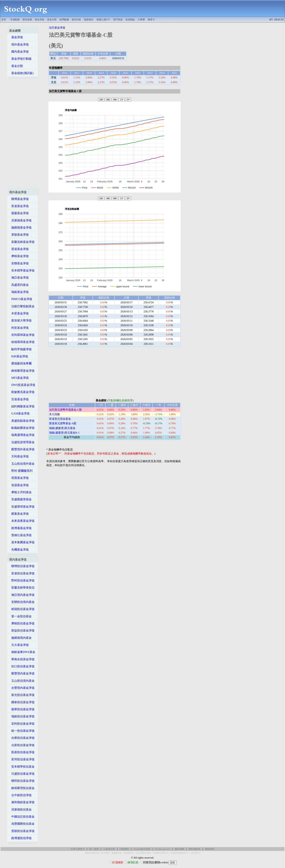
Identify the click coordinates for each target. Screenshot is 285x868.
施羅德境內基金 (20, 638)
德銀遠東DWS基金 (22, 652)
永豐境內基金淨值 (22, 688)
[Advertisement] (168, 9)
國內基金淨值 (19, 52)
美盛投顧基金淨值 (22, 421)
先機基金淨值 (19, 550)
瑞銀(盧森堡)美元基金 (62, 428)
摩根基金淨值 (19, 256)
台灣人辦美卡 (78, 849)
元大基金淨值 (19, 645)
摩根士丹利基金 (20, 492)
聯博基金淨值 (19, 199)
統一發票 (94, 849)
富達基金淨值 (19, 206)
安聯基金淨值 (19, 263)
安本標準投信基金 (22, 767)
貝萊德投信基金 (20, 810)
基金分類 (52, 20)
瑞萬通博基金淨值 (22, 435)
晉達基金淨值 (19, 249)
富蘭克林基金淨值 (22, 242)
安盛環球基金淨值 (22, 507)
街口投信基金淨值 (22, 666)
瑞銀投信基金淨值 (22, 716)
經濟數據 (64, 20)
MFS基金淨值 (19, 378)
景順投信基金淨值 (22, 831)
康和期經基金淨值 (22, 802)
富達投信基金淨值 (22, 573)
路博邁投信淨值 (20, 838)
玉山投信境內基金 (22, 681)
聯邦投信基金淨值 (22, 781)
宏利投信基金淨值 (22, 724)
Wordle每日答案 (142, 849)
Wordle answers (162, 849)
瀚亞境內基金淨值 (22, 595)
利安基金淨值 (19, 328)
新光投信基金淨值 (22, 695)
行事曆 (141, 20)
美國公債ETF (103, 20)
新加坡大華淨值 (20, 320)
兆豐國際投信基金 (22, 824)
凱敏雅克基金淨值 (22, 392)
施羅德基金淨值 (20, 228)
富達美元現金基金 (60, 419)
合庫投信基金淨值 (22, 738)
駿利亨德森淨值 (20, 349)
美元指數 (55, 414)
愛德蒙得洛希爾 (20, 363)
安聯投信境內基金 (22, 602)
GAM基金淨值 (19, 413)
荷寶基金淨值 (19, 478)
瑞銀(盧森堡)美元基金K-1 (64, 433)
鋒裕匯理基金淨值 (22, 371)
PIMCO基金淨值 (21, 299)
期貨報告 (89, 20)
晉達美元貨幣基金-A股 (63, 423)
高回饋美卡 (129, 853)
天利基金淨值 (19, 456)
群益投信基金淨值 (22, 630)
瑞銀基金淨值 (19, 292)
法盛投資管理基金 (22, 442)
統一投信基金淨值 (22, 731)
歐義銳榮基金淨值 (22, 428)
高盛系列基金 (19, 285)
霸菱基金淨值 (19, 213)
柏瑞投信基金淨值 (22, 609)
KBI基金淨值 (19, 356)
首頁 (4, 20)
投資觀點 (130, 20)
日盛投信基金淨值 (22, 774)
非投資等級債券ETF (180, 853)
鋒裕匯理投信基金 (22, 788)
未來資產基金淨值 (22, 521)
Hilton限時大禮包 (143, 853)
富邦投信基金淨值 (22, 759)
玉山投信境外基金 (22, 464)
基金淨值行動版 (20, 59)
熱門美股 (118, 20)
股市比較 (76, 20)
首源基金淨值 (19, 485)
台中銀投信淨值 (20, 795)
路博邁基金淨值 (20, 528)
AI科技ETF (195, 853)
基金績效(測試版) (21, 73)
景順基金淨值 (19, 235)
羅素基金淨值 (19, 514)
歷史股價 (27, 20)
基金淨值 (39, 20)
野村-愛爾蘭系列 (21, 471)
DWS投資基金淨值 (22, 385)
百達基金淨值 (19, 399)
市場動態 (15, 20)
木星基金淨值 (19, 313)
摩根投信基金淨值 (22, 623)
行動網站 (124, 849)
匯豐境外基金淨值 (22, 449)
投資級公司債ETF (161, 853)
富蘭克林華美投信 (22, 588)
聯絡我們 (210, 849)
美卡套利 (105, 853)
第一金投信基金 (20, 616)
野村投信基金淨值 (22, 580)
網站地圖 (179, 849)
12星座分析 (109, 849)
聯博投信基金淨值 (22, 566)
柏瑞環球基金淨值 (22, 342)
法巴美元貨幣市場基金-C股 (65, 410)
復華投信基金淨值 (22, 709)
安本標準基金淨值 (22, 270)
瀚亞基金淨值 (19, 278)
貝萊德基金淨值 (20, 220)
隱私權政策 (195, 849)
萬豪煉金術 (117, 853)
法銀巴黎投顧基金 (22, 306)
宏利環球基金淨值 (22, 335)
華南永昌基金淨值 (22, 659)
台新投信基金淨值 (22, 745)
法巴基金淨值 (57, 28)
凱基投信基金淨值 (22, 752)
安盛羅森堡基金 (20, 499)
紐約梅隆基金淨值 (22, 406)
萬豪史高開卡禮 (92, 853)
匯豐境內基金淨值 (22, 673)
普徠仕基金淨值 (20, 535)
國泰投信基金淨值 (22, 702)
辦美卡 (151, 20)
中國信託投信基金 (22, 817)
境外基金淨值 (19, 44)
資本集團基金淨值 (22, 542)
